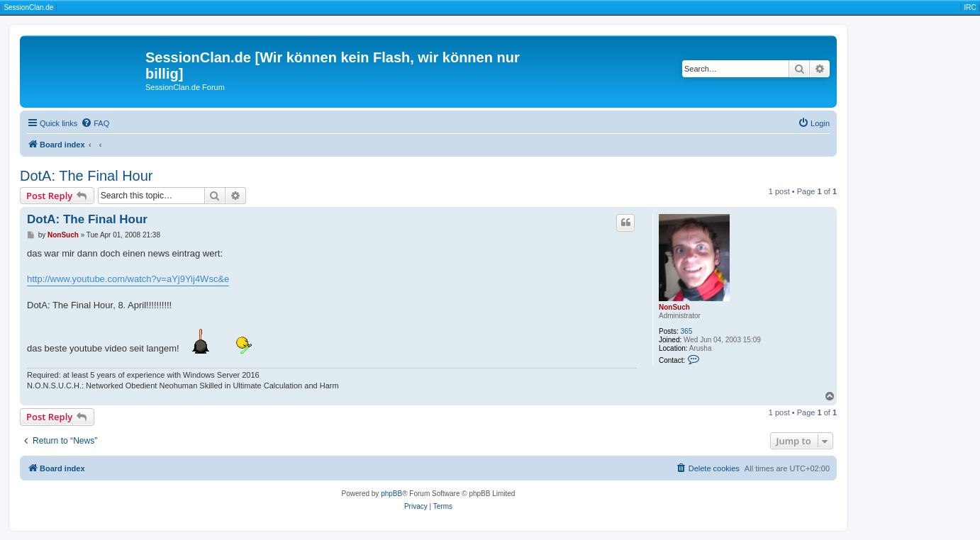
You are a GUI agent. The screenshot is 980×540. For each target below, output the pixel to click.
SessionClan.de (28, 7)
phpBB (391, 494)
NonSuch (674, 307)
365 (687, 331)
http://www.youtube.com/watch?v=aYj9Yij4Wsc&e (128, 279)
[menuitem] (95, 123)
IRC (970, 7)
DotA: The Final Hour (87, 176)
